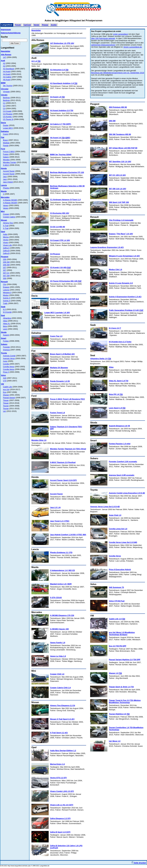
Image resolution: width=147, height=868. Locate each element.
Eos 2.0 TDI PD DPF (117, 646)
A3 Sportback (9, 69)
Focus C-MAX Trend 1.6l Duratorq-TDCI (67, 399)
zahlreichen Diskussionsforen (103, 45)
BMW (3, 83)
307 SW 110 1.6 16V (117, 189)
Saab (3, 307)
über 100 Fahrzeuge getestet (103, 38)
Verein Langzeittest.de (133, 47)
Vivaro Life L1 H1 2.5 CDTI (62, 805)
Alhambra (7, 318)
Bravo (5, 140)
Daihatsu (5, 131)
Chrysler (5, 89)
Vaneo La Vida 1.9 (58, 656)
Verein (36, 25)
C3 (4, 106)
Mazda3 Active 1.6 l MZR (61, 584)
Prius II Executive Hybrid (120, 569)
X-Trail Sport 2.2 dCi (59, 733)
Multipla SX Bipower (59, 368)
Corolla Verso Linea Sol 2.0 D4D (123, 542)
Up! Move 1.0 (115, 741)
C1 (4, 103)
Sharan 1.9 (115, 673)
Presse (45, 25)
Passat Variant (9, 398)
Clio (5, 284)
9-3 (4, 309)
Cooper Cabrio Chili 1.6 (60, 688)
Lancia (4, 185)
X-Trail (6, 226)
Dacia (3, 123)
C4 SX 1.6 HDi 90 (57, 227)
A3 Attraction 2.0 (59, 70)
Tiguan (6, 400)
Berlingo (6, 98)
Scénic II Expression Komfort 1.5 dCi (125, 297)
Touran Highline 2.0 (119, 714)
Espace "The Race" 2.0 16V (121, 234)
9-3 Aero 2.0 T (115, 328)
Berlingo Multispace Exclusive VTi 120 (67, 172)
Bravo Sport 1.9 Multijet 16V (62, 354)
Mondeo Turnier (10, 162)
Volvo (3, 375)
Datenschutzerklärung (11, 33)
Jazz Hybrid (8, 182)
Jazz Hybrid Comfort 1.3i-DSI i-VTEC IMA (68, 535)
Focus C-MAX (9, 152)
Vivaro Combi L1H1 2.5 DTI (62, 791)
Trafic (5, 303)
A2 (4, 63)
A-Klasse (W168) (10, 200)
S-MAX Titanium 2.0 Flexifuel (63, 462)
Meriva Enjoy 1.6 (57, 764)
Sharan (6, 395)
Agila (5, 234)
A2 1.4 (36, 61)
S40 (5, 378)
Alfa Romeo (6, 55)
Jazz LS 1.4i (55, 507)
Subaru (4, 344)
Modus (6, 295)
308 (5, 278)
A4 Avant (7, 71)
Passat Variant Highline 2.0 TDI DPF (125, 660)
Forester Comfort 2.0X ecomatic (123, 462)
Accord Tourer (9, 171)
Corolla (6, 364)
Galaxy (6, 157)
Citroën (4, 95)
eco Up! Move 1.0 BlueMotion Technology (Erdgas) (122, 633)
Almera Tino (8, 223)
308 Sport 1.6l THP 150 (119, 202)
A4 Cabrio (7, 77)
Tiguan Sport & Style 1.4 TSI (121, 687)
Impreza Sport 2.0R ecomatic (122, 475)
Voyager (6, 92)
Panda (6, 146)
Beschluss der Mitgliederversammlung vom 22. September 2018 (117, 73)
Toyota (4, 353)
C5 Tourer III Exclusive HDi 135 (66, 281)
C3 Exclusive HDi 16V (60, 213)
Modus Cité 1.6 (115, 269)
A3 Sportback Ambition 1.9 (64, 83)
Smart (4, 338)
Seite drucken (139, 863)
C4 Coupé (7, 111)
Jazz (5, 177)
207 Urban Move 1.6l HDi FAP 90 (123, 148)
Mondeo (6, 160)
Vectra (6, 240)
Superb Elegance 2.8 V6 (119, 426)
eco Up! (6, 389)
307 (5, 270)
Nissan (4, 220)
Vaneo (6, 205)
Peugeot (5, 257)
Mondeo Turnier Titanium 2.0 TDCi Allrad (68, 449)
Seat (3, 315)
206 (5, 259)
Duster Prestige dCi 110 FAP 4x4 (64, 299)
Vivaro (6, 242)
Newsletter (6, 51)
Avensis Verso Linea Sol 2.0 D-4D (105, 507)
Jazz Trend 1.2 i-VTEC (60, 521)
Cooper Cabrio (9, 217)
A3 (4, 66)
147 (5, 57)
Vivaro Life (7, 245)
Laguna (6, 290)
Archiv (54, 25)
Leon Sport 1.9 (117, 408)
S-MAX (6, 165)
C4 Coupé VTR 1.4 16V (60, 240)
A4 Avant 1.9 (57, 97)
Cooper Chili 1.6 (57, 674)
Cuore (6, 134)
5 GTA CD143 (56, 598)
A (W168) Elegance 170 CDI (62, 615)
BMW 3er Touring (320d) (61, 155)
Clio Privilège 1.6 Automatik (121, 220)
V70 (5, 381)
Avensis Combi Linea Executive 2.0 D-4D (127, 493)
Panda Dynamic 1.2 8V (60, 381)
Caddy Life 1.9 (117, 619)
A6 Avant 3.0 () (60, 138)
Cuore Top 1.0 (56, 336)
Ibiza (5, 326)
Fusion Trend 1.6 (57, 413)
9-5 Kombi (7, 312)
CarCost (27, 25)
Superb (6, 335)
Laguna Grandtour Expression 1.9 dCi (107, 247)
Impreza (6, 350)
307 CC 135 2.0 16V (117, 175)
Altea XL (7, 324)
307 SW (6, 276)
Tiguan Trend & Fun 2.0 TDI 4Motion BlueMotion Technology (125, 701)
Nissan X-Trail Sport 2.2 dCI (62, 719)
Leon (5, 329)
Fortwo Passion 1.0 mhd (120, 444)
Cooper (6, 214)
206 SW (6, 262)
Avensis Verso (9, 358)
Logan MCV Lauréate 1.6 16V (57, 313)
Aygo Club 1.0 (115, 515)
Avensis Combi (9, 356)
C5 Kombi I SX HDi (60, 268)
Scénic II (7, 298)
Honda (4, 168)
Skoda (4, 332)
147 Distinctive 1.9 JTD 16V (62, 43)
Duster (6, 125)
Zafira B (6, 251)
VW (2, 384)
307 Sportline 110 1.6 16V (120, 162)
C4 (4, 108)
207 (5, 267)
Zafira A (6, 248)
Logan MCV (8, 128)
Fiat (3, 137)
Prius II (6, 372)
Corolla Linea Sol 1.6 (118, 529)
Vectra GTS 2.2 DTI (58, 778)
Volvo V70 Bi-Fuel (117, 601)
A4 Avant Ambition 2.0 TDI (62, 110)
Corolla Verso (9, 367)
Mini (3, 211)
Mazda (4, 191)
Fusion (6, 154)
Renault (4, 282)
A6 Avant (7, 80)
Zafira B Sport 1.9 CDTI (60, 832)
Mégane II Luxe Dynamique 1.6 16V (124, 256)
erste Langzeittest (121, 34)
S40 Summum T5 (116, 587)
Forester (6, 347)
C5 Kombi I (8, 117)
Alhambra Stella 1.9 (101, 359)
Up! (4, 411)
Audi (3, 61)
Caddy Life (7, 387)
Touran (6, 406)
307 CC (6, 273)
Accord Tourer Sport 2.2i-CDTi (63, 480)
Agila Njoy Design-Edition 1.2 (63, 751)
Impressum (6, 30)
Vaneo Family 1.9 (58, 643)
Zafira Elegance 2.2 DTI (60, 818)
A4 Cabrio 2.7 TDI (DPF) (61, 124)
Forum (18, 25)
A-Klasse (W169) (10, 203)
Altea (5, 321)
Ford (3, 149)
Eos (5, 392)
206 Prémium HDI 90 (118, 107)
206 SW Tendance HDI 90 (120, 134)
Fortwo (6, 341)
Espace (6, 287)
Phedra (6, 188)
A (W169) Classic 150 (59, 629)
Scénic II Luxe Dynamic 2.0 (121, 283)
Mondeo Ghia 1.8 (39, 440)
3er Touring (8, 86)
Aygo (5, 361)
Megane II (7, 293)
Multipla (6, 143)
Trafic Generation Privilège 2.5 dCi (126, 310)
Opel (3, 232)
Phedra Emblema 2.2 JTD (61, 552)
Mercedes (5, 197)
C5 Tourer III (8, 119)
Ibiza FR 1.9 (116, 394)
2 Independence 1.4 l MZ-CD (63, 570)
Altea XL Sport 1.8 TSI (119, 381)
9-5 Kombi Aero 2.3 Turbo (120, 342)
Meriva (6, 237)
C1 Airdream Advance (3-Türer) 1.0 (65, 200)
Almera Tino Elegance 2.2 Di (63, 705)
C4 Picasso (8, 114)
